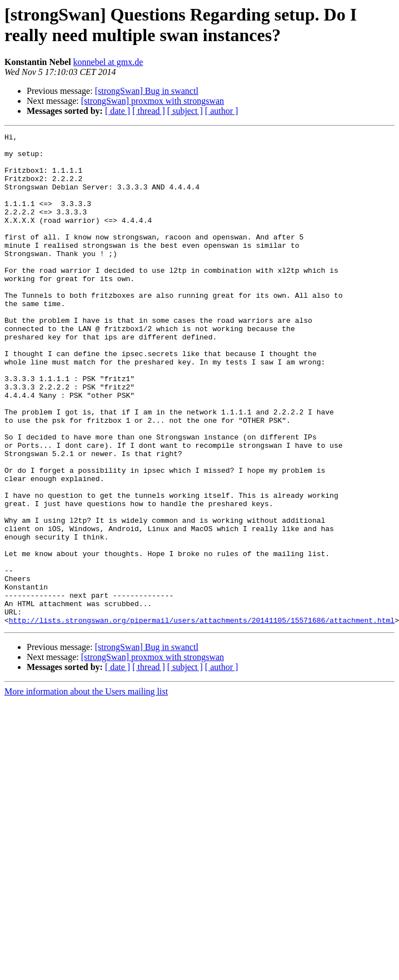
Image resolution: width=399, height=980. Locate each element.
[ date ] (118, 111)
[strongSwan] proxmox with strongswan (153, 101)
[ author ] (222, 111)
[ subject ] (185, 111)
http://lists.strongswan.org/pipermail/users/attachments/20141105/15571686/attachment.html (202, 718)
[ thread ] (149, 111)
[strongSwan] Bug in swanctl (147, 91)
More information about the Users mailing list (86, 790)
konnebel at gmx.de (108, 62)
